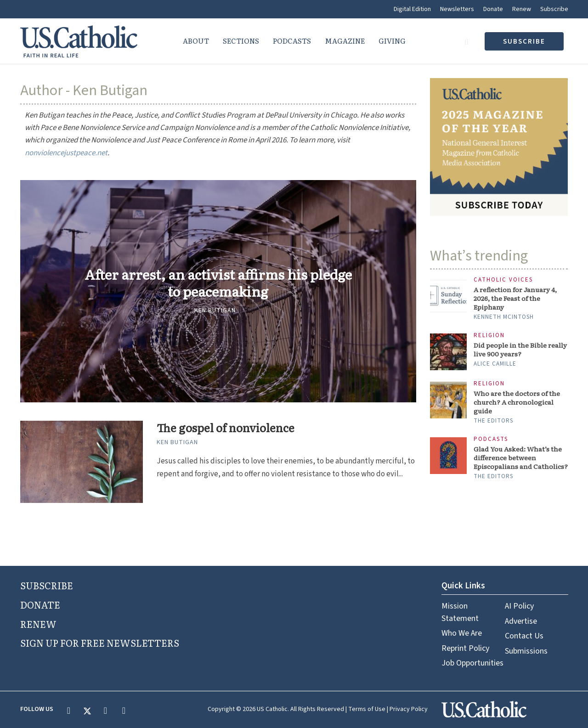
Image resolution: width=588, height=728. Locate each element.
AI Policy (519, 606)
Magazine (345, 41)
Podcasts (292, 41)
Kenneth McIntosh (504, 317)
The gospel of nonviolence (226, 428)
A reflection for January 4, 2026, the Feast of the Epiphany (515, 298)
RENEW (38, 624)
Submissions (526, 651)
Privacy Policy (409, 709)
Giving (392, 41)
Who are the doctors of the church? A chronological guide (517, 402)
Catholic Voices (503, 280)
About (196, 41)
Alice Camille (495, 364)
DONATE (40, 604)
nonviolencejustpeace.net (66, 153)
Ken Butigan (215, 310)
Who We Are (462, 633)
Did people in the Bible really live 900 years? (520, 350)
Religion (489, 336)
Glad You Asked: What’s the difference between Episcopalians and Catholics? (521, 458)
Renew (522, 9)
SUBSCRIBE (47, 585)
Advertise (521, 621)
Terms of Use (367, 709)
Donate (493, 9)
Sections (241, 41)
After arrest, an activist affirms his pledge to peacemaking (218, 283)
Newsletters (457, 9)
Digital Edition (412, 9)
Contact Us (524, 636)
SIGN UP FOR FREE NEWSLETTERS (100, 643)
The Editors (493, 421)
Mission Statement (460, 612)
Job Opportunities (472, 663)
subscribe (524, 42)
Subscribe (554, 9)
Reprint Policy (465, 648)
